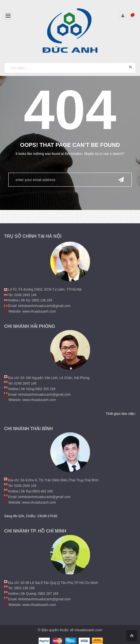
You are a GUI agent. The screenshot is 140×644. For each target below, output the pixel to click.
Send (121, 179)
